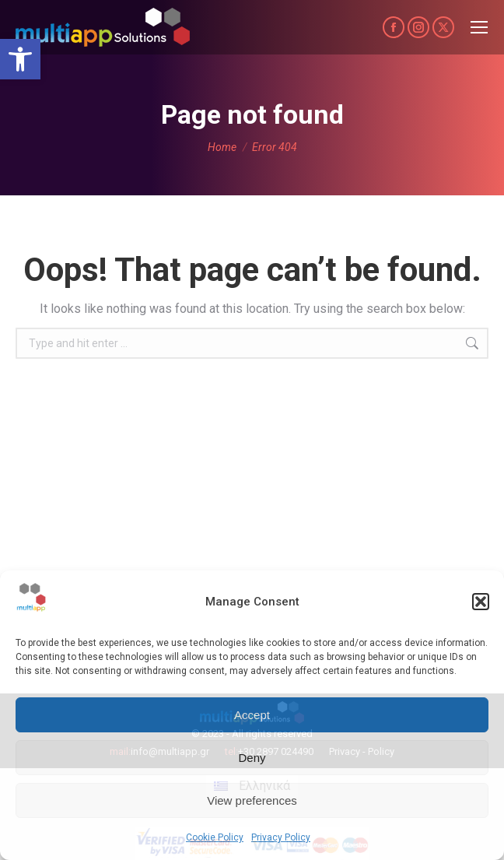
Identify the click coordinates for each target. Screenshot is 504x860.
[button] (20, 59)
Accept (252, 715)
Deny (252, 758)
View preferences (252, 800)
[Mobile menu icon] (479, 27)
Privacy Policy (281, 837)
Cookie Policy (215, 837)
